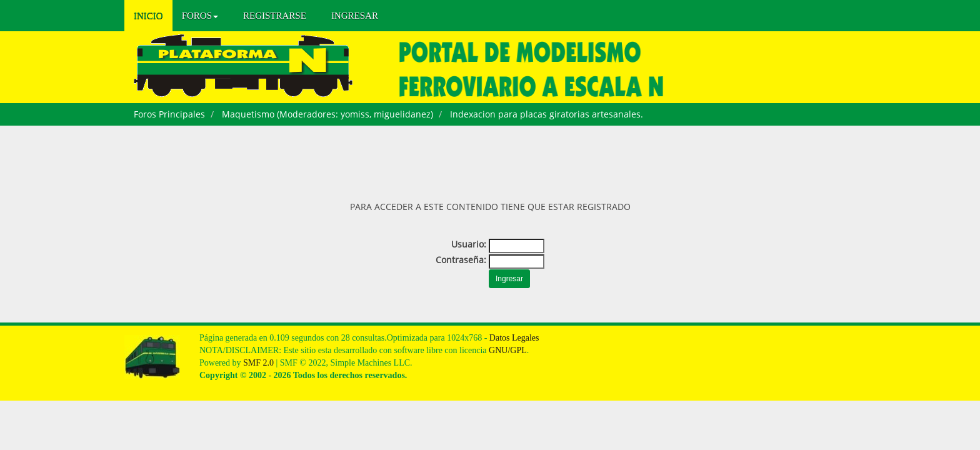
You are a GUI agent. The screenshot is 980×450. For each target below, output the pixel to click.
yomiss (355, 114)
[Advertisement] (490, 160)
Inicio (148, 16)
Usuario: (469, 244)
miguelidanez (402, 114)
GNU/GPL (508, 350)
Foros (200, 16)
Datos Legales (514, 338)
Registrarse (275, 16)
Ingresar (355, 16)
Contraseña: (461, 260)
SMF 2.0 (258, 363)
